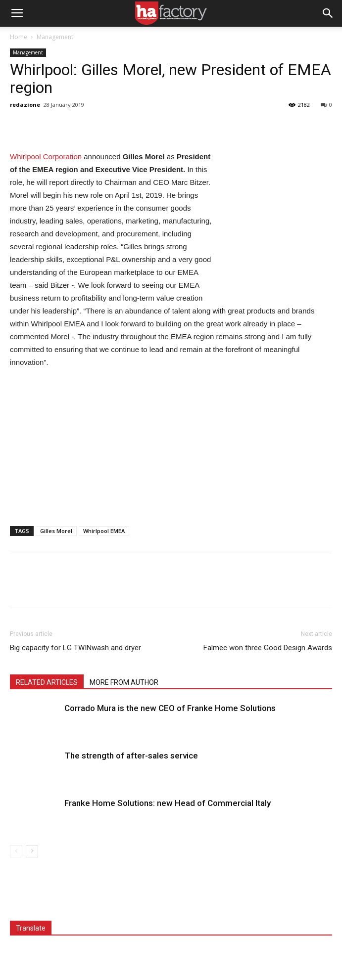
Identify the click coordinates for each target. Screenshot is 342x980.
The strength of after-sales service (131, 756)
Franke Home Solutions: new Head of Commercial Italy (168, 803)
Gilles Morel (56, 531)
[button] (328, 13)
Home (19, 37)
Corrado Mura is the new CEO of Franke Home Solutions (170, 708)
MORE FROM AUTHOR (124, 682)
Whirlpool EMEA (104, 531)
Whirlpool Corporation (46, 156)
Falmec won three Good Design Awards (268, 648)
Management (55, 37)
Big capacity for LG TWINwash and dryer (75, 648)
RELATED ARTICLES (47, 682)
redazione (25, 105)
